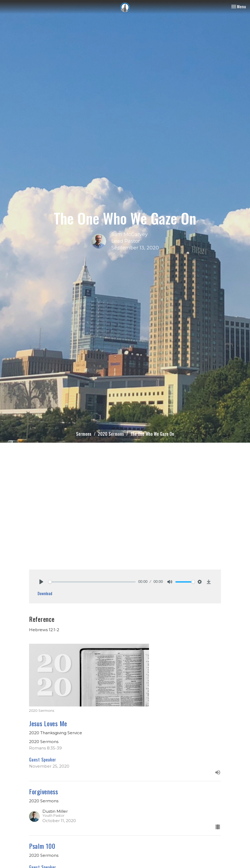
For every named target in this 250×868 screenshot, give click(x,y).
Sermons (84, 434)
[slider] (92, 582)
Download (45, 593)
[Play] (41, 582)
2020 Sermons (111, 434)
